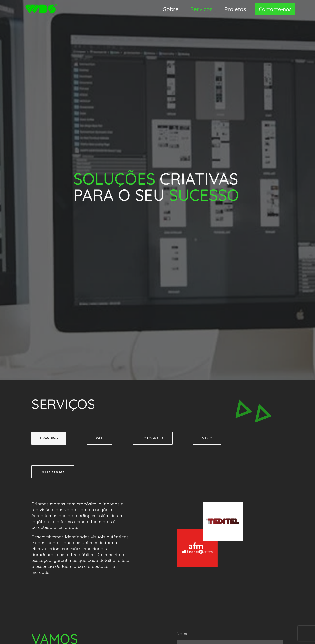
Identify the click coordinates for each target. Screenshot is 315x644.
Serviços (202, 9)
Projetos (235, 9)
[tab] (49, 438)
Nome (182, 634)
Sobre (171, 9)
